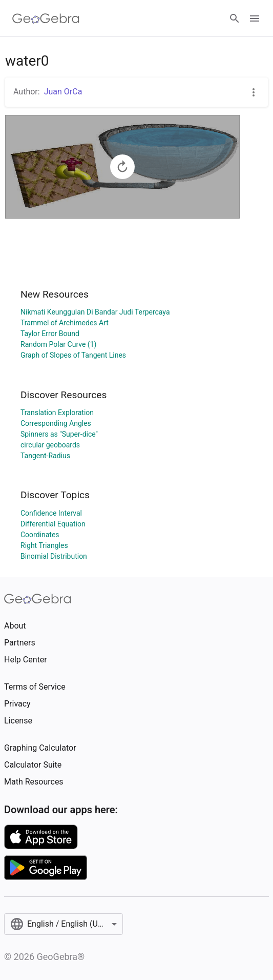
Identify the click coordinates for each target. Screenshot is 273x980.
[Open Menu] (255, 18)
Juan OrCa (63, 92)
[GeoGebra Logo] (46, 18)
